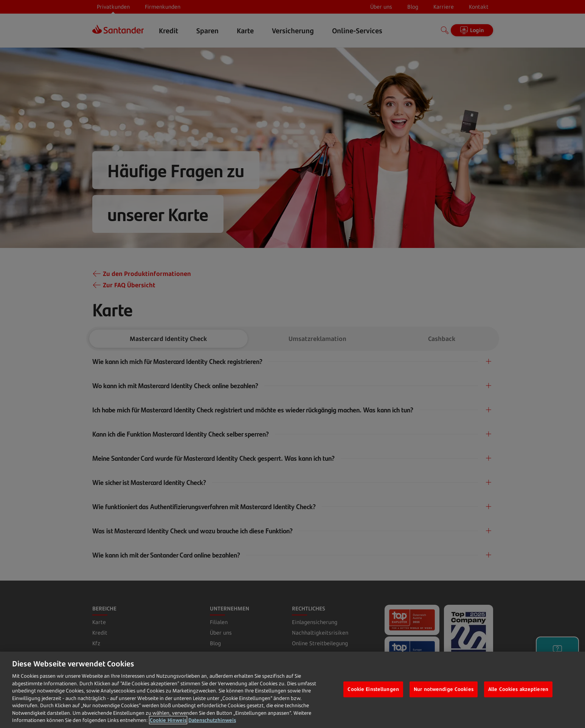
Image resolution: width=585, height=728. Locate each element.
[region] (292, 690)
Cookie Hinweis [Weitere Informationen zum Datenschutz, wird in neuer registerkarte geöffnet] (168, 720)
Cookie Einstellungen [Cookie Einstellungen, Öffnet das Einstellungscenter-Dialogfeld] (373, 689)
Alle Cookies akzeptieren (518, 689)
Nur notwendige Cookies (444, 689)
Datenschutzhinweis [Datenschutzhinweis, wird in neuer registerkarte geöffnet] (212, 720)
